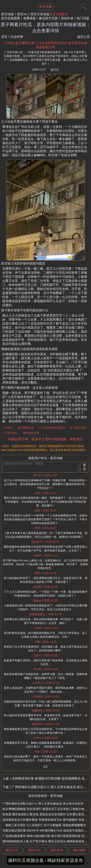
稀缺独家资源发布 (65, 860)
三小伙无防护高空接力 (52, 428)
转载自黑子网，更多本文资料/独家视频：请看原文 (45, 439)
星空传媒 (7, 14)
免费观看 (29, 18)
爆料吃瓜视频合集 (26, 860)
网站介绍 (34, 850)
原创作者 (67, 18)
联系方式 (12, 850)
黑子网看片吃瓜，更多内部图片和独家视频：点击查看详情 (46, 28)
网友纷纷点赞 (31, 433)
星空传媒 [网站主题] (46, 7)
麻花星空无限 (48, 18)
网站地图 (79, 850)
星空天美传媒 (40, 14)
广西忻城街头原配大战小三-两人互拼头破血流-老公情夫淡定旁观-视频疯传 (51, 787)
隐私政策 (57, 850)
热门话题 (83, 18)
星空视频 (59, 14)
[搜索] (83, 6)
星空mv (22, 14)
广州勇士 (8, 428)
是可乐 (55, 70)
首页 (4, 37)
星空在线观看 (11, 18)
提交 (84, 467)
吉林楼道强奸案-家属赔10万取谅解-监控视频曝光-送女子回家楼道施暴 (51, 778)
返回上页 (84, 37)
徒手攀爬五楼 (26, 428)
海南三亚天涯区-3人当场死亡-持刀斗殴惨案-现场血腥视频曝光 (45, 825)
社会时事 (17, 37)
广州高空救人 (10, 433)
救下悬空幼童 (78, 428)
